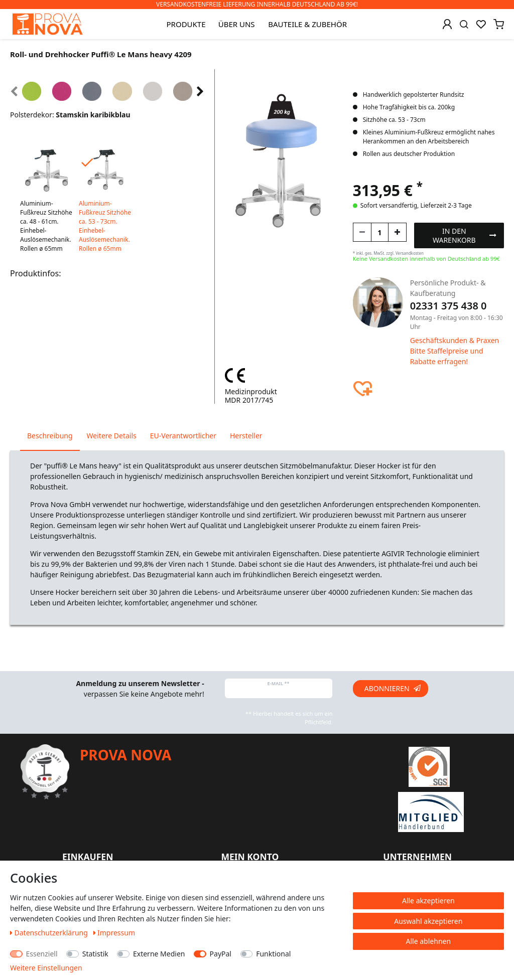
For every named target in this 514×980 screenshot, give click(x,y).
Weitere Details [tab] (112, 436)
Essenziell (42, 954)
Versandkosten (410, 253)
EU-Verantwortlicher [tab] (183, 436)
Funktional (273, 954)
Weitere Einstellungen (46, 968)
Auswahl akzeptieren (428, 921)
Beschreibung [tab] (50, 436)
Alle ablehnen (429, 941)
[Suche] (464, 24)
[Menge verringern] (362, 232)
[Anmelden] (447, 24)
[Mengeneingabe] (380, 232)
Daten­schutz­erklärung (50, 933)
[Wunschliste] (481, 24)
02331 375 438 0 (448, 306)
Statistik (95, 954)
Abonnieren (393, 688)
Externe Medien (159, 954)
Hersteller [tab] (246, 436)
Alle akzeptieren (428, 901)
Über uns (237, 24)
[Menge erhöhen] (397, 232)
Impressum (114, 933)
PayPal (221, 954)
